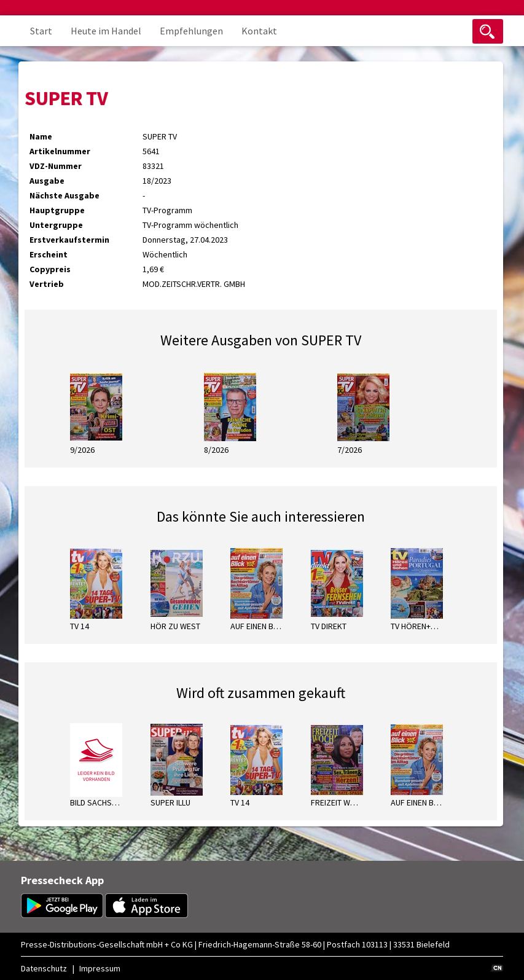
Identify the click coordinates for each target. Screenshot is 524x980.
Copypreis (50, 269)
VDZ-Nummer (56, 166)
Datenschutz (44, 968)
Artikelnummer (60, 151)
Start (41, 31)
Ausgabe (47, 181)
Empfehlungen (191, 31)
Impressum (100, 968)
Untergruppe (56, 225)
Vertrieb (47, 284)
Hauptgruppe (57, 210)
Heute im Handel (106, 31)
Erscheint (49, 254)
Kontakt (259, 31)
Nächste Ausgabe (65, 195)
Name (41, 136)
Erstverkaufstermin (69, 240)
